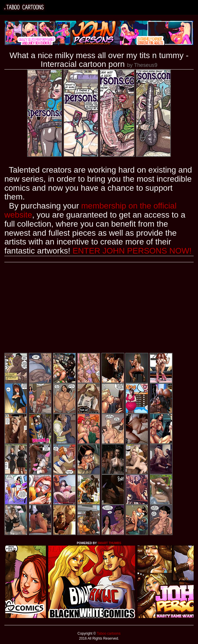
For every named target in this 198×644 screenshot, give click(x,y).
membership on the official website (90, 210)
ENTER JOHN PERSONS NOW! (132, 251)
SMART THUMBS (109, 543)
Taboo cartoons (108, 633)
